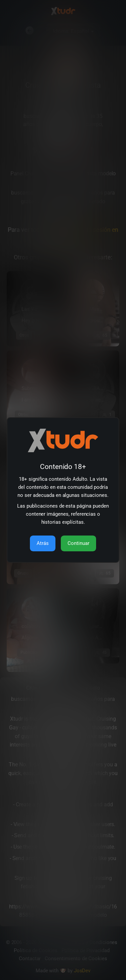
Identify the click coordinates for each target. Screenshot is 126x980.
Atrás (43, 543)
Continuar (78, 543)
